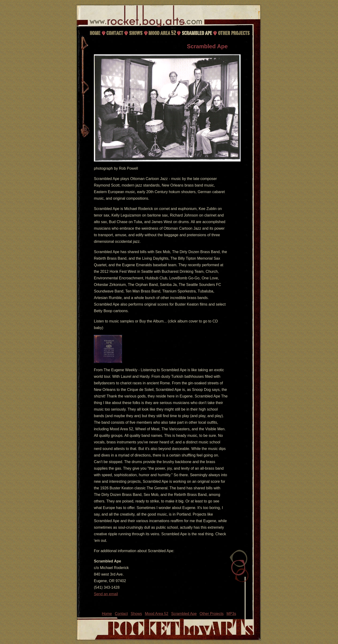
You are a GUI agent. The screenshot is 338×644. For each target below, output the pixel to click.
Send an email (106, 594)
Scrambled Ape (197, 33)
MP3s (231, 614)
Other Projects (234, 33)
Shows (136, 33)
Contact (114, 33)
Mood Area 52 (162, 33)
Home (95, 33)
